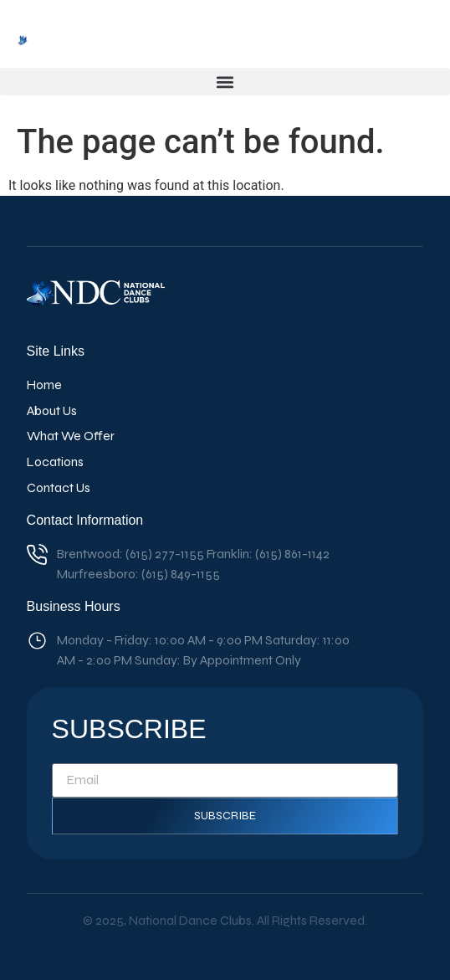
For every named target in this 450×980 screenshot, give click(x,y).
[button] (225, 82)
